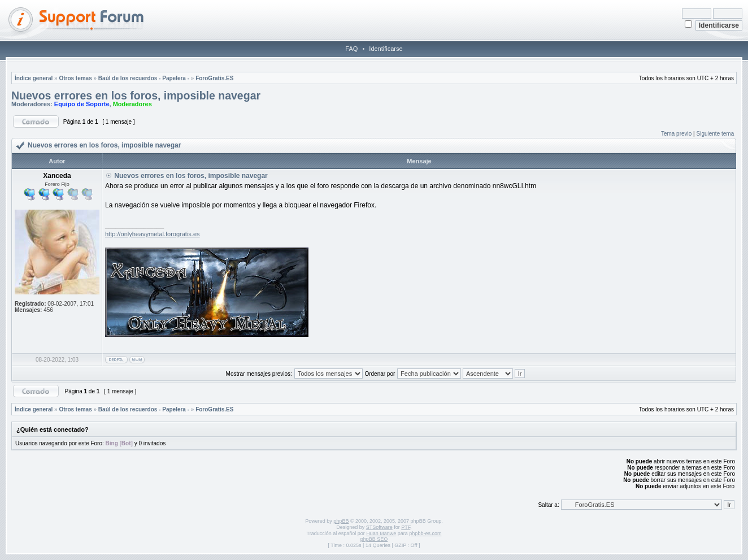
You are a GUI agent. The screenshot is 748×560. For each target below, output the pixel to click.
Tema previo (676, 134)
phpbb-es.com (425, 533)
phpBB (341, 521)
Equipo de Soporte (82, 104)
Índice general (34, 78)
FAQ (351, 49)
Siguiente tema (716, 134)
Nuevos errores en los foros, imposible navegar (136, 95)
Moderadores (132, 104)
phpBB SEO (374, 539)
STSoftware (379, 527)
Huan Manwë (381, 533)
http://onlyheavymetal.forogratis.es (153, 234)
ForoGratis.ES (214, 78)
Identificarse (386, 49)
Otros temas (75, 78)
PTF (406, 527)
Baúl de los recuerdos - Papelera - (144, 78)
